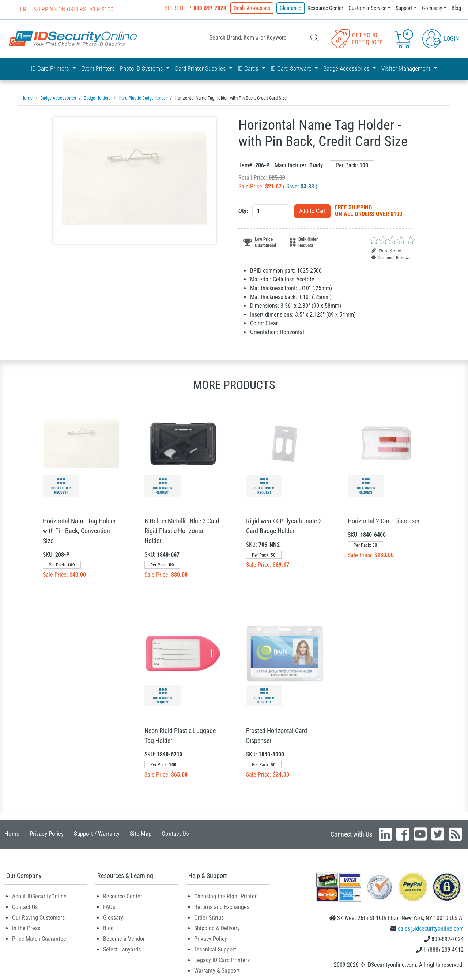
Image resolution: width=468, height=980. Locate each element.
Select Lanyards (122, 949)
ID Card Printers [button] (51, 68)
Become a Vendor (124, 938)
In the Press (26, 927)
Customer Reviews (391, 257)
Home (12, 833)
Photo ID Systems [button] (142, 68)
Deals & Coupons (252, 8)
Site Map (141, 833)
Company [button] (432, 8)
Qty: (243, 210)
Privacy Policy (47, 833)
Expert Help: (195, 8)
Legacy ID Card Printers (222, 959)
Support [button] (404, 8)
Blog (456, 8)
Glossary (113, 917)
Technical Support (215, 949)
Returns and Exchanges (222, 906)
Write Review (387, 250)
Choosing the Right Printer (225, 896)
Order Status (209, 917)
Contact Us (175, 833)
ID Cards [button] (249, 68)
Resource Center (325, 8)
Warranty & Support (217, 970)
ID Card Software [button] (292, 68)
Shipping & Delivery (217, 927)
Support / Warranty (97, 833)
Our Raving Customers (38, 917)
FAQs (109, 906)
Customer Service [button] (367, 8)
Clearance (291, 8)
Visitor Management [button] (407, 68)
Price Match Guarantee (39, 938)
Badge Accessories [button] (347, 68)
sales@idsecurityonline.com (431, 928)
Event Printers (98, 68)
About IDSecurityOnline (39, 896)
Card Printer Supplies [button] (201, 68)
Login (441, 38)
